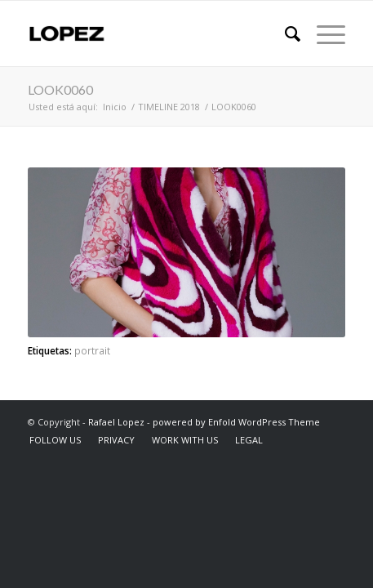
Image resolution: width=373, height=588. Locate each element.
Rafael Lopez (116, 422)
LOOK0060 (60, 89)
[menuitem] (284, 33)
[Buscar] (284, 33)
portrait (92, 350)
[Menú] (323, 33)
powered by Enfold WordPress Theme (236, 422)
